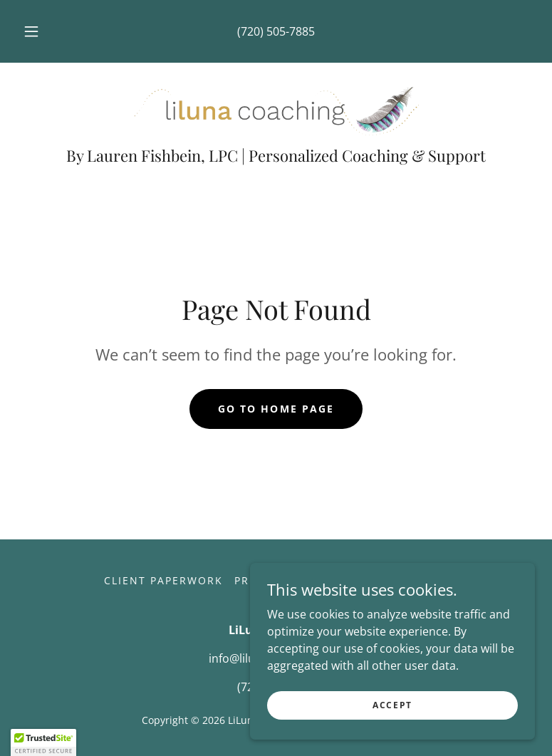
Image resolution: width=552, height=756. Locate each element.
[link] (276, 108)
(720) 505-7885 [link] (276, 31)
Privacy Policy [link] (282, 580)
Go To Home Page (276, 409)
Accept (392, 724)
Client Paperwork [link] (163, 580)
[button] (40, 31)
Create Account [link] (395, 580)
